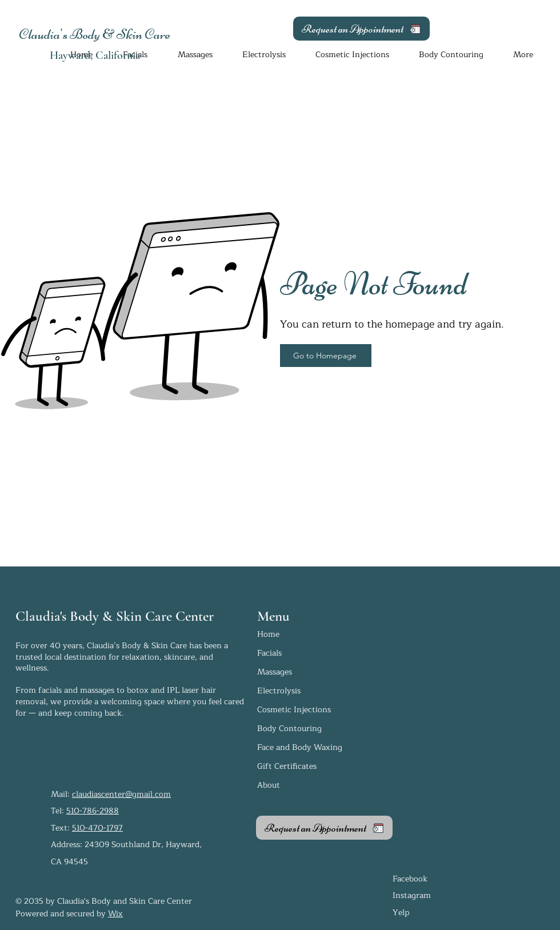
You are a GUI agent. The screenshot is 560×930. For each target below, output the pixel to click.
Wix (115, 914)
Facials (269, 653)
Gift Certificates (287, 766)
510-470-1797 (97, 828)
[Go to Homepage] (326, 356)
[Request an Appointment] (361, 29)
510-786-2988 (93, 811)
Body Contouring (289, 729)
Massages (275, 672)
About (269, 785)
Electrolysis (279, 691)
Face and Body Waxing (300, 747)
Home (268, 634)
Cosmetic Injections (294, 710)
